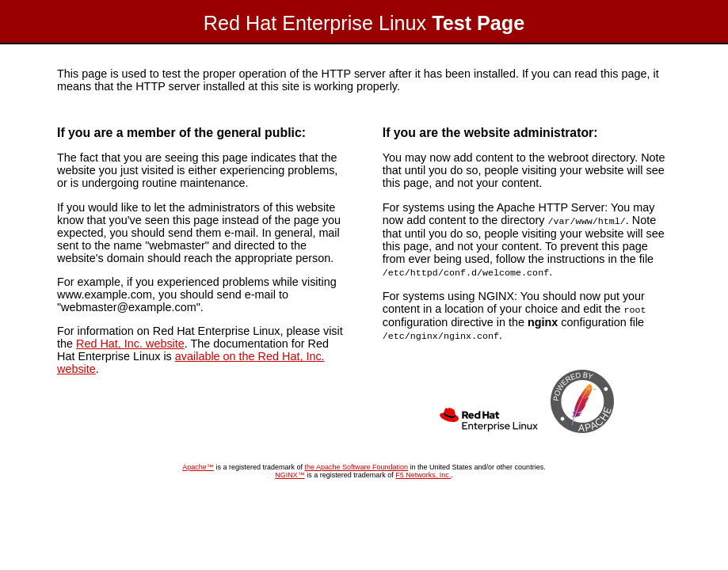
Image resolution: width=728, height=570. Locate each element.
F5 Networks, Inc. (423, 472)
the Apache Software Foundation (356, 464)
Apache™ (198, 464)
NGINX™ (290, 472)
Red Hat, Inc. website (130, 344)
